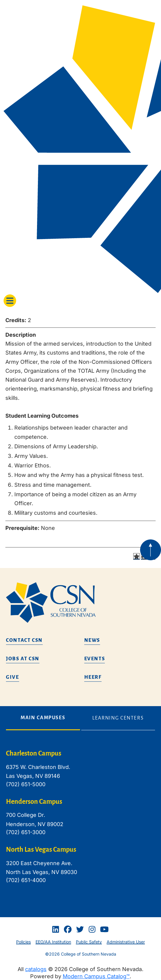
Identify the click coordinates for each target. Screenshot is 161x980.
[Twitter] (80, 929)
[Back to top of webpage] (151, 550)
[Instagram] (92, 929)
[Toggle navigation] (10, 301)
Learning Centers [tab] (118, 718)
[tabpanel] (80, 821)
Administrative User (126, 942)
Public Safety (89, 942)
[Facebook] (68, 929)
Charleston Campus (34, 753)
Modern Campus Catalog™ (96, 976)
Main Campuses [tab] (43, 718)
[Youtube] (104, 929)
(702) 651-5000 (26, 784)
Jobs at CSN (23, 659)
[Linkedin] (56, 929)
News (92, 640)
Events (95, 659)
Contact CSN (24, 640)
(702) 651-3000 (26, 832)
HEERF (93, 677)
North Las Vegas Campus (41, 850)
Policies (23, 942)
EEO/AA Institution (53, 942)
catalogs (36, 969)
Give (13, 677)
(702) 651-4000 (26, 880)
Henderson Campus (34, 802)
